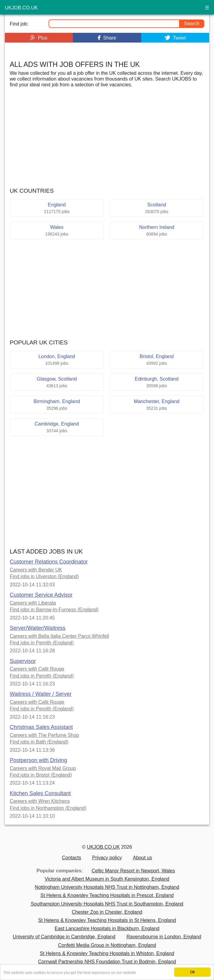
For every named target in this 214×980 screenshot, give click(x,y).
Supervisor (23, 661)
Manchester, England (157, 405)
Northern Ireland (157, 231)
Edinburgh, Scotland (157, 382)
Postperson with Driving (38, 760)
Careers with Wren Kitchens (40, 801)
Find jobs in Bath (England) (39, 742)
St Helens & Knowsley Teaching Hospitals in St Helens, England (107, 920)
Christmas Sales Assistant (41, 727)
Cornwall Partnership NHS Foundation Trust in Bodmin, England (107, 962)
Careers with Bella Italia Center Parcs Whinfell (59, 636)
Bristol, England (157, 360)
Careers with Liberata (33, 603)
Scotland (157, 208)
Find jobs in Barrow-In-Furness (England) (54, 610)
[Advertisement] (107, 50)
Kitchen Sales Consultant (40, 793)
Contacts (71, 858)
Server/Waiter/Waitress (38, 628)
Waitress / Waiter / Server (41, 694)
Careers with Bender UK (36, 570)
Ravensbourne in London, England (164, 937)
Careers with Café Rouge (37, 669)
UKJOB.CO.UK (103, 847)
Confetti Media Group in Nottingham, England (107, 945)
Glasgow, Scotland (57, 382)
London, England (57, 360)
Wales (57, 231)
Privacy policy (107, 858)
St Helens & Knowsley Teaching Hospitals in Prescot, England (107, 895)
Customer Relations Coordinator (49, 562)
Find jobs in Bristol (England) (41, 775)
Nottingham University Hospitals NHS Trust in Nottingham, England (107, 887)
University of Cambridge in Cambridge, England (64, 937)
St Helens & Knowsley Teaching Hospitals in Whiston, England (107, 953)
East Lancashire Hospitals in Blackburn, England (107, 928)
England (57, 208)
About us (143, 858)
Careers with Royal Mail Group (43, 768)
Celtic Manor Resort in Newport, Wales (133, 871)
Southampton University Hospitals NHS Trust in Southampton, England (107, 904)
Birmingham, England (57, 405)
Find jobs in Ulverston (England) (44, 576)
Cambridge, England (57, 427)
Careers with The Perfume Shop (44, 735)
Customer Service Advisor (41, 595)
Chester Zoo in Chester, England (107, 912)
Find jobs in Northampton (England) (48, 808)
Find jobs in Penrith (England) (42, 643)
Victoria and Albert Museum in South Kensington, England (107, 879)
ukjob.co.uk (21, 8)
